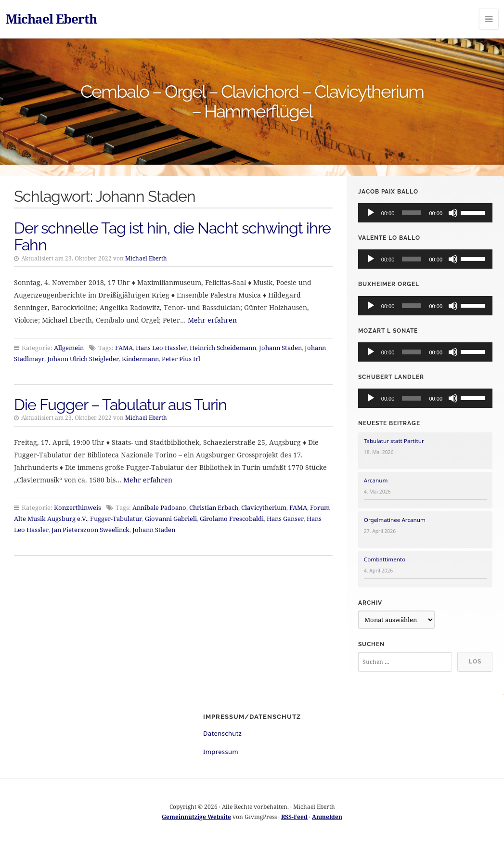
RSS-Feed (294, 817)
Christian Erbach (214, 507)
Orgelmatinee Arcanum (395, 520)
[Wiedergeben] (371, 213)
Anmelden (327, 817)
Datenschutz (222, 733)
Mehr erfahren (212, 320)
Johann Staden (280, 348)
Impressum (221, 752)
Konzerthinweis (78, 507)
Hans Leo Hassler (161, 348)
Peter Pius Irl (181, 359)
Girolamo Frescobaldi (232, 519)
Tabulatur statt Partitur (394, 441)
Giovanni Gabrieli (171, 519)
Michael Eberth (51, 19)
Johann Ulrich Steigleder (83, 359)
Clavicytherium (264, 507)
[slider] (412, 213)
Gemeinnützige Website (196, 817)
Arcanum (376, 480)
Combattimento (385, 559)
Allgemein (69, 348)
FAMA (124, 348)
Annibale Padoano (159, 507)
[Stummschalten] (453, 213)
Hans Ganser (285, 519)
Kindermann (140, 359)
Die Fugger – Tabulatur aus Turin (120, 405)
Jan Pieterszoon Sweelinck (90, 530)
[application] (425, 213)
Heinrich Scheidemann (223, 348)
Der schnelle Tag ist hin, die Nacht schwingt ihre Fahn (172, 236)
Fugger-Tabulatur (116, 519)
